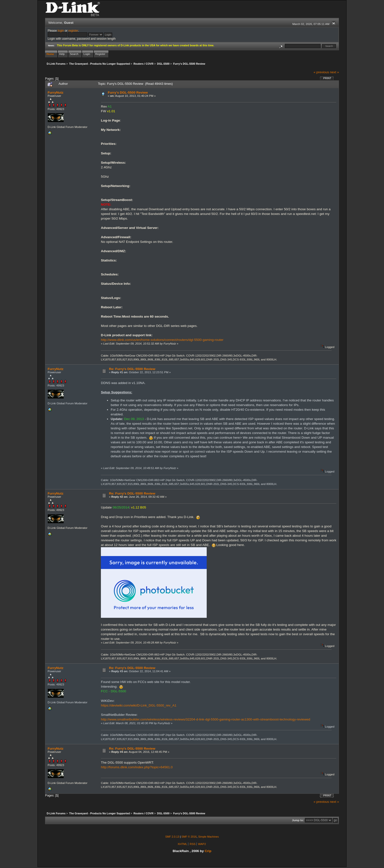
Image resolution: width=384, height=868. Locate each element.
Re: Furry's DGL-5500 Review (132, 369)
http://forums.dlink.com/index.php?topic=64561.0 (137, 767)
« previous (321, 72)
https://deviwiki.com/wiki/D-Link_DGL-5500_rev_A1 (139, 705)
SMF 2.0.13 (172, 837)
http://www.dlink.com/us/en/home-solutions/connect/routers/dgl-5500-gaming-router (162, 340)
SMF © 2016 (189, 837)
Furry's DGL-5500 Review (128, 93)
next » (334, 72)
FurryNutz (56, 93)
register (73, 31)
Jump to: (298, 820)
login (61, 31)
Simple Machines (208, 837)
